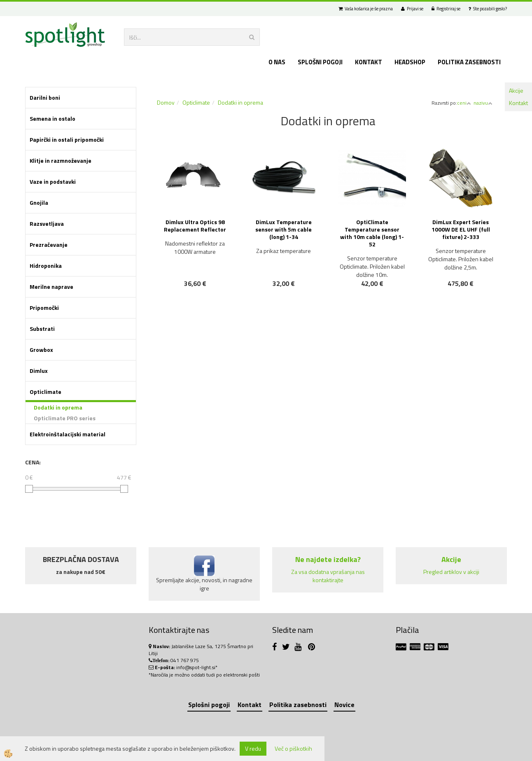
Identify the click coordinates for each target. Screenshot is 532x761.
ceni (464, 103)
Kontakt (518, 103)
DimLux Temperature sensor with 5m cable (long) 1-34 (283, 229)
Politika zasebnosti (469, 62)
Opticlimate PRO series (65, 418)
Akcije (516, 90)
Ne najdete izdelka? (328, 559)
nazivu (483, 103)
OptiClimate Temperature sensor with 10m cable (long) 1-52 (372, 233)
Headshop (410, 62)
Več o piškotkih (293, 749)
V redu (253, 748)
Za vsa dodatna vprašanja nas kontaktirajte (328, 576)
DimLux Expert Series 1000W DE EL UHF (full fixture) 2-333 (461, 229)
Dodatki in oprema (58, 407)
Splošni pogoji (320, 62)
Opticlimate (196, 102)
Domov (166, 102)
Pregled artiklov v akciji (451, 572)
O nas (277, 62)
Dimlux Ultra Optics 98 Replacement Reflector (195, 226)
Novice (344, 705)
